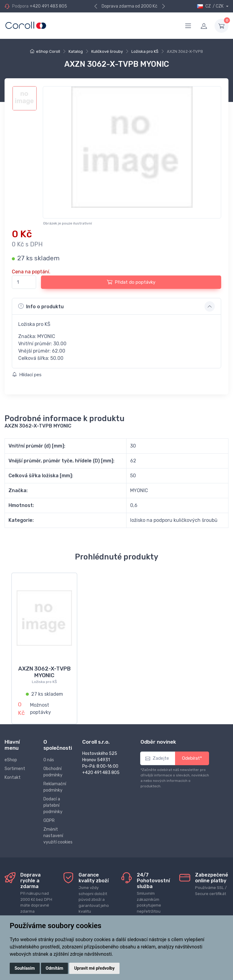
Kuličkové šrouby (107, 51)
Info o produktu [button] (41, 306)
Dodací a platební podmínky (53, 802)
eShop (11, 756)
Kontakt (13, 774)
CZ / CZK (211, 6)
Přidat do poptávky (131, 282)
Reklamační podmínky (55, 783)
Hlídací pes (27, 375)
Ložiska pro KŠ (145, 51)
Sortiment (15, 765)
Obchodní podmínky (53, 768)
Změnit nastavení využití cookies (58, 832)
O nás (49, 756)
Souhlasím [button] (25, 968)
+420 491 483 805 (48, 6)
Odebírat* (192, 755)
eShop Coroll (48, 51)
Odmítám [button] (55, 968)
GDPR (49, 817)
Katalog (76, 51)
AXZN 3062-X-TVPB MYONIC (44, 672)
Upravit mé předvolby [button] (94, 968)
